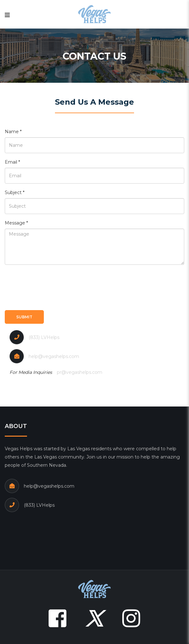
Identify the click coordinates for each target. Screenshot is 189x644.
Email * (12, 162)
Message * (16, 223)
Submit (24, 317)
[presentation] (53, 287)
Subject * (15, 192)
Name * (13, 132)
